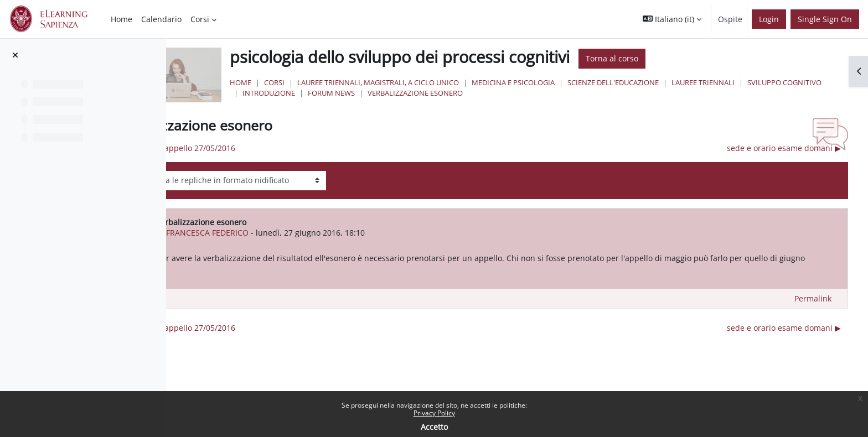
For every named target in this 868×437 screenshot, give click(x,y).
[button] (672, 19)
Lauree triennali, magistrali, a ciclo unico (480, 82)
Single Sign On (825, 19)
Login (769, 19)
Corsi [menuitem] (200, 19)
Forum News (521, 93)
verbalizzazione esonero (604, 93)
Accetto (434, 427)
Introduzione (458, 93)
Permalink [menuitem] (813, 311)
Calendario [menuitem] (161, 19)
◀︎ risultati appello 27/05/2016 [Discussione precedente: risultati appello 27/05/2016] (303, 148)
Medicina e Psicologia (616, 82)
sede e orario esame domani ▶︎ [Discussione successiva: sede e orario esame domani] (784, 148)
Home (343, 82)
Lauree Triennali (805, 82)
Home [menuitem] (122, 19)
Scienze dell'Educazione (715, 82)
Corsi (377, 82)
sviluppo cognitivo (382, 93)
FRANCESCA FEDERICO (330, 233)
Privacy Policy (434, 413)
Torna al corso (714, 58)
